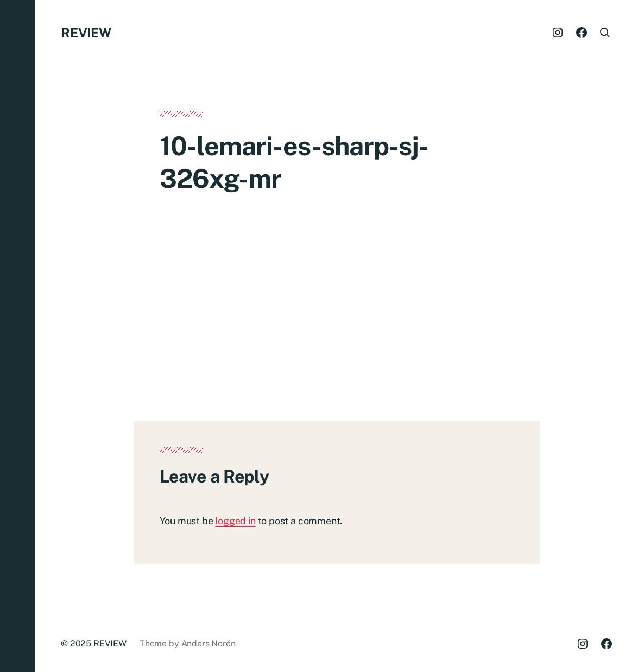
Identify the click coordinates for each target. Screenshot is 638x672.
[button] (17, 336)
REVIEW (86, 33)
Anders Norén (209, 644)
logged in (235, 521)
